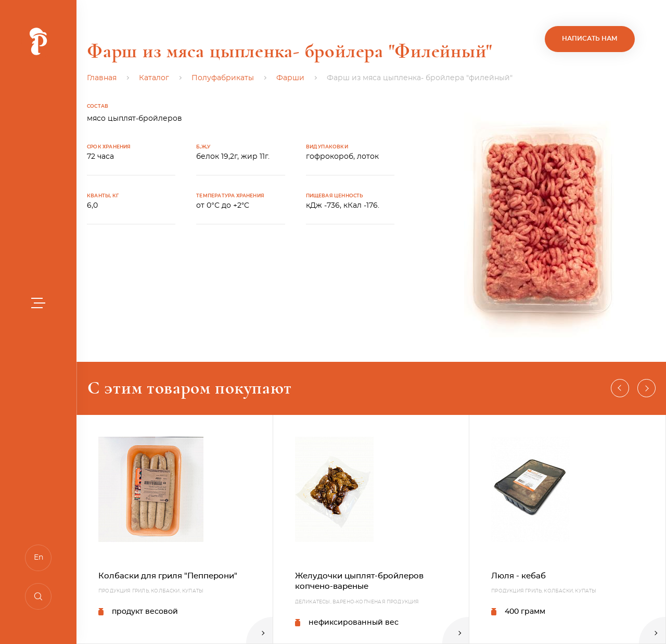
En (39, 558)
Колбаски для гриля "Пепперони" (168, 576)
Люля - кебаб (518, 576)
